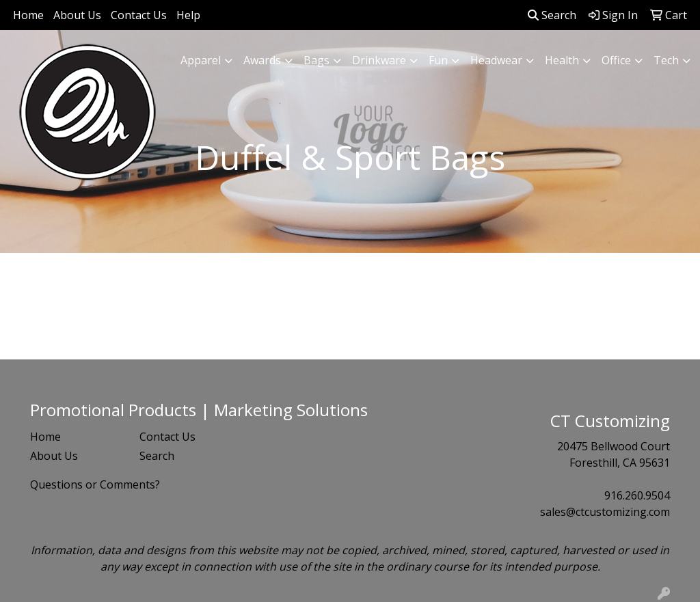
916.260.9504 (637, 495)
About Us (77, 15)
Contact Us (139, 15)
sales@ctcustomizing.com (605, 512)
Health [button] (562, 60)
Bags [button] (317, 60)
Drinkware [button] (379, 60)
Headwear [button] (496, 60)
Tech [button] (666, 60)
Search (552, 15)
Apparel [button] (201, 60)
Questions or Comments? (95, 484)
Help (188, 15)
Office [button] (616, 60)
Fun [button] (438, 60)
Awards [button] (262, 60)
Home (28, 15)
